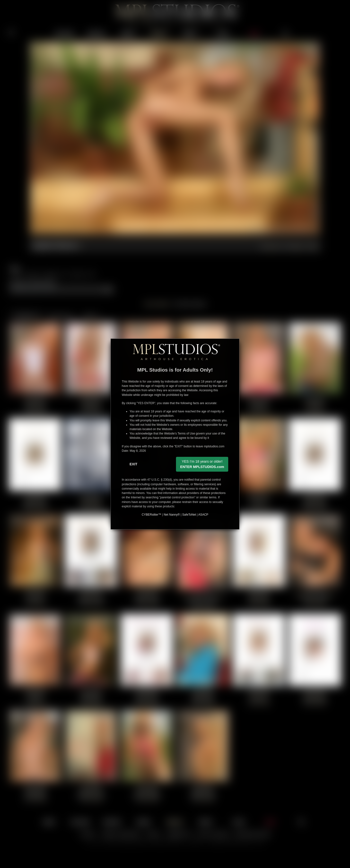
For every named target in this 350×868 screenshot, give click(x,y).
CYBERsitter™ (151, 515)
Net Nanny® (172, 515)
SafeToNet (189, 515)
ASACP (203, 515)
